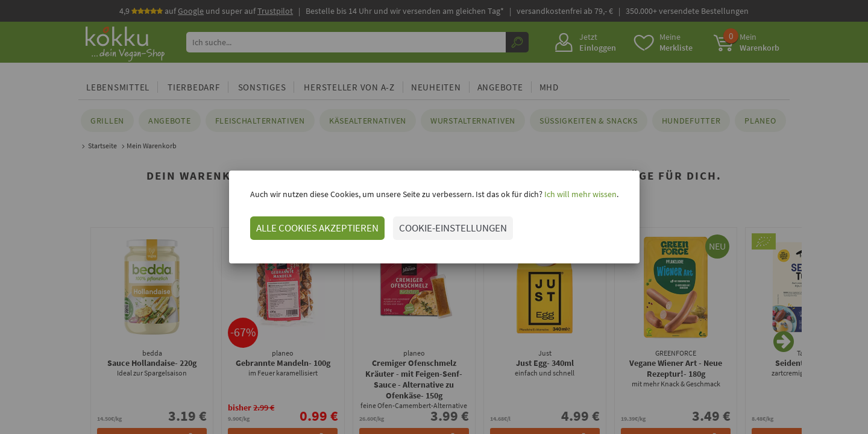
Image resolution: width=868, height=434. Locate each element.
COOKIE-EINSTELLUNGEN (453, 228)
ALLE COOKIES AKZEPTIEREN (317, 228)
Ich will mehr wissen (580, 194)
